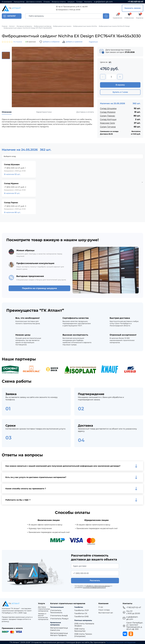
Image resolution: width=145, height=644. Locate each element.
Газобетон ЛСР (81, 610)
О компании (7, 2)
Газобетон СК (81, 613)
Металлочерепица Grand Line (59, 629)
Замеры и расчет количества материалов (43, 616)
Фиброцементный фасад (43, 26)
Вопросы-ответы (59, 2)
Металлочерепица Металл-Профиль (59, 634)
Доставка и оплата (34, 2)
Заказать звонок (133, 8)
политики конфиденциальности (94, 587)
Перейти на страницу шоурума (39, 288)
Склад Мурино (108, 112)
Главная (5, 26)
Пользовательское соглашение (121, 642)
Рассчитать (95, 581)
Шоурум (71, 2)
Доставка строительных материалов (44, 609)
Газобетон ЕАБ (81, 616)
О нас (101, 607)
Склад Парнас (108, 116)
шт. (110, 62)
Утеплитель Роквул (59, 619)
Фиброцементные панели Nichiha (85, 26)
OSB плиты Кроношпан (80, 630)
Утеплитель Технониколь (56, 611)
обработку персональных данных (98, 586)
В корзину (120, 85)
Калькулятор (19, 2)
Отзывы (47, 2)
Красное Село (107, 123)
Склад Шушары (108, 108)
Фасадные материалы (24, 26)
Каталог (12, 26)
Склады (79, 2)
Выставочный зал (106, 613)
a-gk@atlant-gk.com (103, 2)
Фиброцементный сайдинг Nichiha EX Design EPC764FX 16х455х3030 (28, 28)
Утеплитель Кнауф (59, 616)
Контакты (88, 2)
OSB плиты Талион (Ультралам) (83, 635)
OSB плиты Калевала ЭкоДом (84, 625)
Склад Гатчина (108, 127)
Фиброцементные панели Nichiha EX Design (114, 26)
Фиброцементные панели (62, 26)
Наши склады (104, 610)
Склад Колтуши (108, 119)
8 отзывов (18, 42)
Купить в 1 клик (120, 92)
